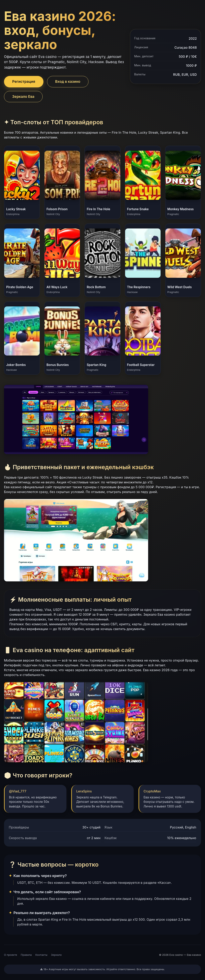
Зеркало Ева (23, 96)
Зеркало (56, 955)
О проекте (11, 955)
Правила (26, 955)
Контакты (41, 955)
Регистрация (24, 81)
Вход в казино (68, 81)
